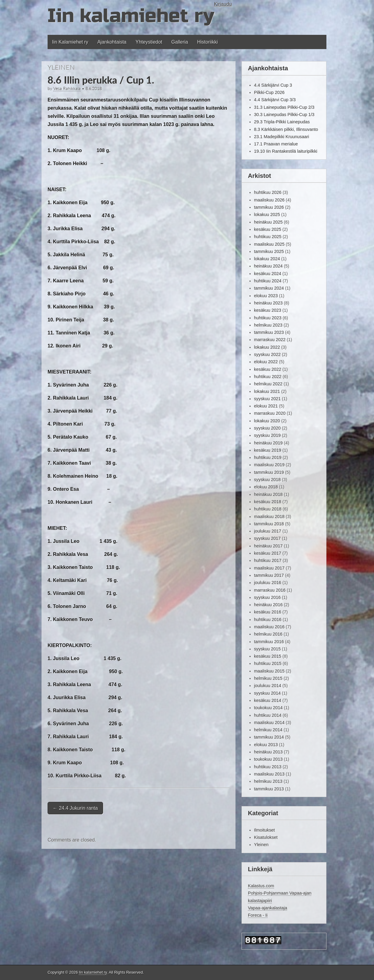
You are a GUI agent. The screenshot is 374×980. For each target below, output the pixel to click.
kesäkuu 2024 (268, 274)
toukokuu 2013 (268, 759)
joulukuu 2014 (268, 686)
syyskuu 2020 (267, 428)
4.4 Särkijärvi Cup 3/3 (275, 100)
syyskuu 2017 (267, 538)
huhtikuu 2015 (268, 663)
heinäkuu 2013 (268, 752)
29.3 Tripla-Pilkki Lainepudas (282, 122)
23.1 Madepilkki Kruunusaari (282, 137)
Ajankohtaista (112, 42)
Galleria (180, 42)
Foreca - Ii (258, 915)
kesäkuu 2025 (268, 229)
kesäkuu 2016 (268, 612)
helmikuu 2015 (268, 678)
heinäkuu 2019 (268, 443)
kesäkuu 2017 (268, 553)
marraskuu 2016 (270, 590)
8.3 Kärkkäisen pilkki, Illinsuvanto (286, 129)
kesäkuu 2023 (268, 310)
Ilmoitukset (264, 830)
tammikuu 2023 (269, 332)
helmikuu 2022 (268, 384)
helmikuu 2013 (268, 781)
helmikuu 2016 (268, 634)
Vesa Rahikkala (67, 88)
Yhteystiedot (149, 42)
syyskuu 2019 (267, 435)
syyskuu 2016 (267, 597)
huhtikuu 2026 (268, 192)
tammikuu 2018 (269, 524)
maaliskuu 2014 (269, 723)
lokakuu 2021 (267, 391)
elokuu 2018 (266, 487)
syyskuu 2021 (267, 399)
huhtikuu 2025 (268, 237)
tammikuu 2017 (269, 575)
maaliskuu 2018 (269, 517)
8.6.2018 (94, 88)
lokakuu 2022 (267, 347)
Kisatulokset (266, 837)
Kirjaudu (223, 4)
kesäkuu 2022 (268, 369)
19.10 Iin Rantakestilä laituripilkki (286, 151)
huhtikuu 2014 (268, 715)
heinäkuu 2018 (268, 494)
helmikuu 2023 (268, 325)
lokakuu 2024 (267, 259)
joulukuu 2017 (268, 531)
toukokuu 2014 (268, 708)
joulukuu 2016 (268, 583)
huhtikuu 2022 (268, 377)
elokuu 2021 (266, 406)
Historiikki (207, 42)
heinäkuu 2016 (268, 605)
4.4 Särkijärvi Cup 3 (273, 85)
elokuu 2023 (266, 296)
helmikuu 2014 (268, 730)
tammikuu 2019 (269, 472)
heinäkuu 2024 (268, 266)
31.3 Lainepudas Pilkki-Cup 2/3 (284, 107)
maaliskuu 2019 (269, 465)
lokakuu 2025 (267, 214)
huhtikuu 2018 (268, 509)
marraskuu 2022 (270, 340)
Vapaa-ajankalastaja (267, 908)
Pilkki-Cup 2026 (269, 92)
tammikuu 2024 (269, 288)
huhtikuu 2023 (268, 318)
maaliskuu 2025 (269, 244)
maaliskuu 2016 (269, 627)
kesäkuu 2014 (268, 700)
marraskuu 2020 (270, 413)
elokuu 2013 (266, 745)
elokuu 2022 (266, 362)
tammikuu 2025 (269, 251)
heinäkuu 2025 (268, 222)
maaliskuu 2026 (269, 200)
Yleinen (61, 67)
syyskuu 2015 (267, 649)
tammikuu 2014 (269, 737)
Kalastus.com (261, 886)
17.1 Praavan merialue (276, 144)
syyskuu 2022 (267, 354)
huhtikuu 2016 (268, 620)
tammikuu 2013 (269, 789)
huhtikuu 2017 (268, 560)
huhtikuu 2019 (268, 457)
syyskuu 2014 (267, 693)
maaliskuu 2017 (269, 568)
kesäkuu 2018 (268, 502)
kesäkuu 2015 (268, 656)
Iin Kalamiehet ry (70, 42)
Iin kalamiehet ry (131, 16)
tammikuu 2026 (269, 207)
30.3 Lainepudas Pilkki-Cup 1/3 (284, 115)
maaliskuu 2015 (269, 671)
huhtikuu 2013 (268, 767)
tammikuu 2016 (269, 642)
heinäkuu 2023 (268, 303)
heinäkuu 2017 (268, 546)
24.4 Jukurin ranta (75, 808)
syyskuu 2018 (267, 480)
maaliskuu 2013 (269, 774)
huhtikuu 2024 (268, 281)
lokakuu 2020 (267, 421)
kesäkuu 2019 (268, 450)
